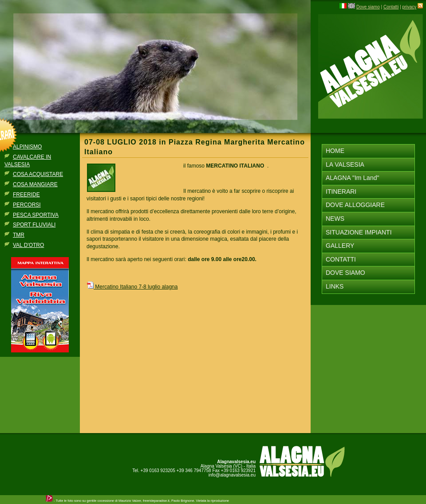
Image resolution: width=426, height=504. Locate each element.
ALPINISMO (27, 147)
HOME (335, 151)
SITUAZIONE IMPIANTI (359, 232)
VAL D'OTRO (28, 245)
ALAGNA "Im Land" (352, 178)
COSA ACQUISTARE (38, 174)
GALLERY (340, 246)
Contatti (391, 7)
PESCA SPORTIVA (36, 215)
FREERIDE (26, 195)
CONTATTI (341, 259)
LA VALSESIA (345, 164)
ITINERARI (341, 191)
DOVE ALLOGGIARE (355, 205)
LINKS (335, 286)
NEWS (335, 219)
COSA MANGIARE (35, 184)
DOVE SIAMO (345, 273)
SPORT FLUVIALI (34, 225)
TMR (19, 235)
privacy (410, 7)
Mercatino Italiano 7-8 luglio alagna (132, 287)
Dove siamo (368, 7)
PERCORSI (27, 205)
